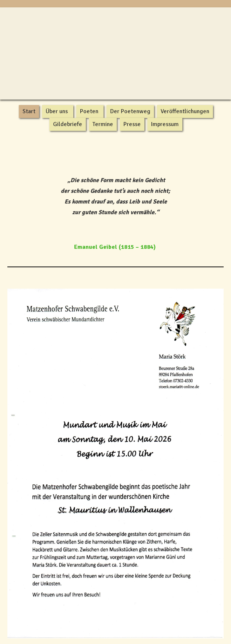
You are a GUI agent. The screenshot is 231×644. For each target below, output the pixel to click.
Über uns (57, 111)
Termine (103, 124)
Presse (132, 124)
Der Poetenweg (130, 111)
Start (29, 111)
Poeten (89, 111)
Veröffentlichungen (185, 111)
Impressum (165, 124)
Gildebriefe (68, 124)
